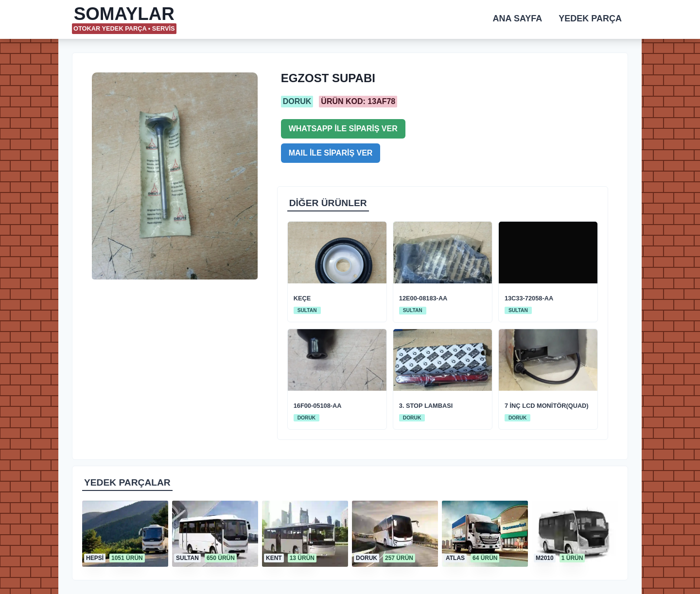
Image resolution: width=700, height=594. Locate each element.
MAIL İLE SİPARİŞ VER (331, 153)
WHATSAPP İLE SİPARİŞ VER (343, 129)
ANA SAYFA (518, 18)
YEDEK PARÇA (590, 18)
